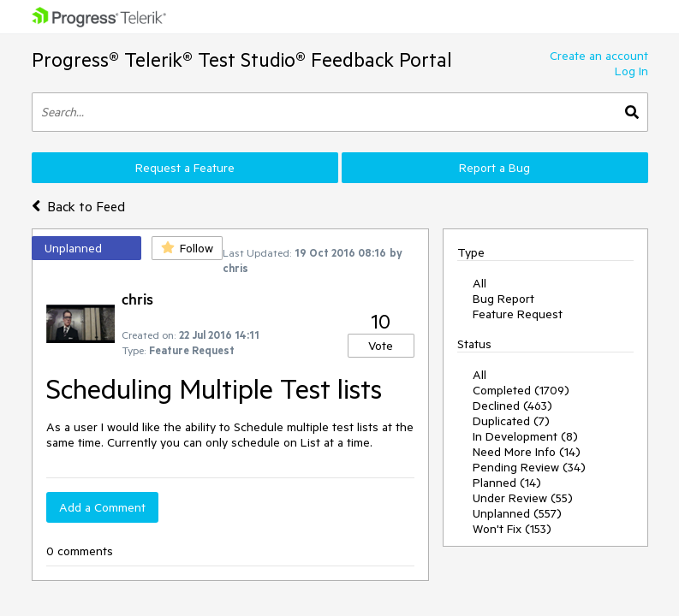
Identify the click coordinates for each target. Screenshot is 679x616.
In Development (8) (525, 436)
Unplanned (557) (517, 513)
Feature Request (518, 314)
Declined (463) (512, 406)
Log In (631, 71)
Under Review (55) (523, 498)
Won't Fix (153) (512, 529)
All (479, 283)
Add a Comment (102, 507)
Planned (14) (507, 483)
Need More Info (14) (527, 452)
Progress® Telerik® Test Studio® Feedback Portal (242, 59)
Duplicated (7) (511, 421)
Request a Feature (185, 168)
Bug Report (503, 299)
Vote (381, 346)
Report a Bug (494, 168)
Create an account (599, 56)
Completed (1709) (521, 390)
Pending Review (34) (529, 467)
